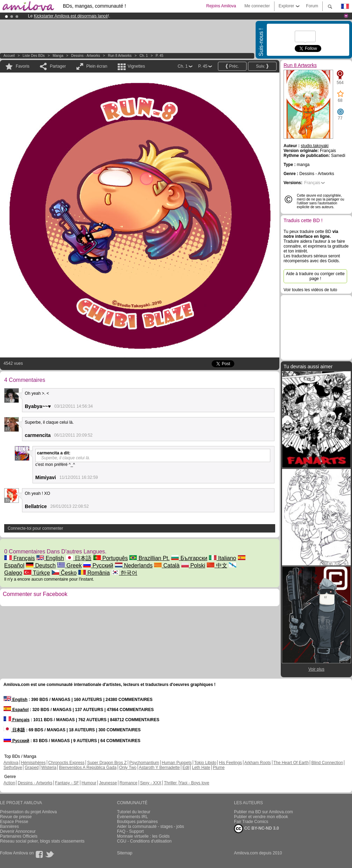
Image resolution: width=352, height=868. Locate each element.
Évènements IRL (133, 817)
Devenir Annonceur (18, 831)
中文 (217, 565)
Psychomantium (144, 763)
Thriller (171, 783)
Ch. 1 (144, 56)
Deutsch (41, 565)
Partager (58, 66)
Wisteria (49, 768)
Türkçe (37, 573)
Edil (186, 768)
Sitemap (125, 853)
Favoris (23, 66)
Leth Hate (201, 768)
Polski (193, 565)
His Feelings (230, 763)
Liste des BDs (34, 56)
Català (167, 565)
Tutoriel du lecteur (134, 812)
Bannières (9, 827)
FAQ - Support (130, 831)
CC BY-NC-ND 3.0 (256, 829)
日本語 (79, 558)
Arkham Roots (258, 763)
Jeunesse (108, 783)
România (94, 573)
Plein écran (97, 66)
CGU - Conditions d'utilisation (144, 841)
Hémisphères (33, 763)
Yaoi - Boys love (194, 783)
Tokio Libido (205, 763)
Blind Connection (327, 763)
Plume (219, 768)
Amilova (11, 763)
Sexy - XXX (151, 783)
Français (20, 558)
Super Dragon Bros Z (107, 763)
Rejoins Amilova (221, 6)
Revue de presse (16, 817)
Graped (32, 768)
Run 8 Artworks (120, 56)
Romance (128, 783)
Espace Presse (14, 822)
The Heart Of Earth (291, 763)
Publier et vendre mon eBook (261, 817)
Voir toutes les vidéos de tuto (310, 290)
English (50, 558)
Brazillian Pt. (149, 558)
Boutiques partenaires (137, 822)
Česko (64, 573)
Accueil (9, 56)
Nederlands (134, 565)
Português (111, 558)
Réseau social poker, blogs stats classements (42, 841)
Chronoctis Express (66, 763)
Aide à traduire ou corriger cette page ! (315, 276)
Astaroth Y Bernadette (159, 768)
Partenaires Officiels (19, 836)
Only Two (128, 768)
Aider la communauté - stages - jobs (151, 827)
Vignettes (136, 66)
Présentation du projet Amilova (28, 812)
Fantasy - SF (67, 783)
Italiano (222, 558)
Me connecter (257, 6)
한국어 (124, 573)
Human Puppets (177, 763)
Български (189, 558)
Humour (89, 783)
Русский (98, 565)
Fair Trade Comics (251, 822)
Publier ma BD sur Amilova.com (263, 812)
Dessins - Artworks (86, 56)
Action (9, 783)
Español (16, 710)
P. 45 (160, 56)
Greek (69, 565)
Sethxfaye (13, 768)
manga (58, 56)
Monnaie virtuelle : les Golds (143, 836)
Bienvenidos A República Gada (88, 768)
